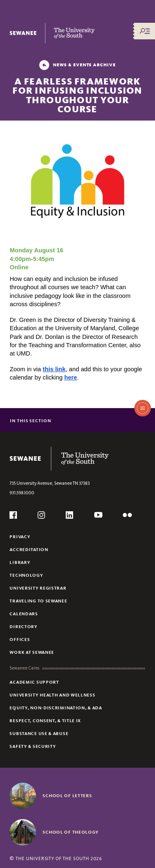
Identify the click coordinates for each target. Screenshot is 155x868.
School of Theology (71, 832)
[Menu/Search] (145, 31)
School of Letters (67, 795)
